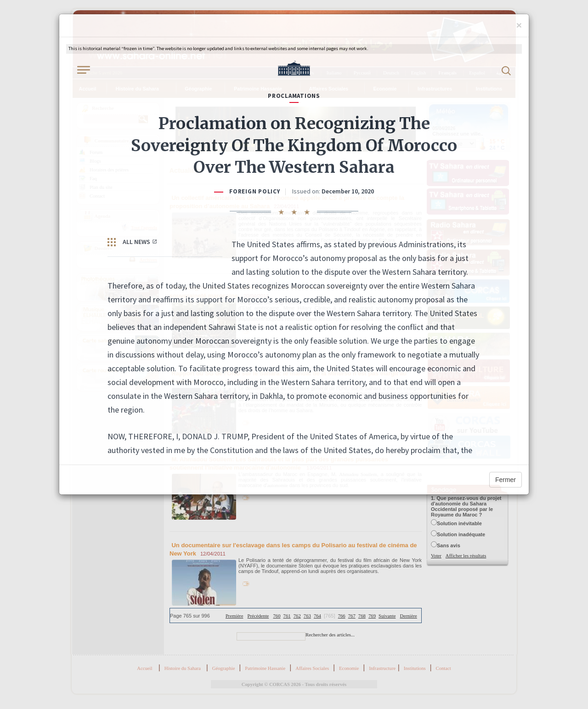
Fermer (506, 480)
